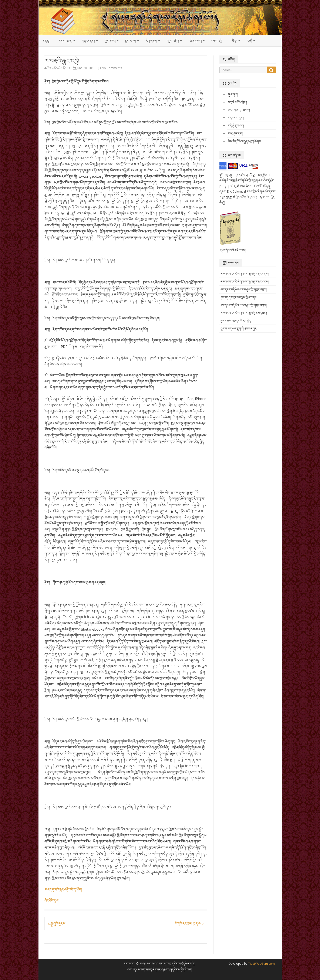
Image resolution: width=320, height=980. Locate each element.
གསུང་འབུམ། (88, 41)
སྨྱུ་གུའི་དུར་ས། (57, 923)
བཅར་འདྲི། (217, 41)
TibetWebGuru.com (261, 964)
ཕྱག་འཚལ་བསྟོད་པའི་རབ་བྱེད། (236, 321)
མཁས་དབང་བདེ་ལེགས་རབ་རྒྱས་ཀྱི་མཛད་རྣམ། (244, 313)
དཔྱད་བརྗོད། (173, 41)
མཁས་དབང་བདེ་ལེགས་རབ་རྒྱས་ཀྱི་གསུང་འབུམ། (245, 274)
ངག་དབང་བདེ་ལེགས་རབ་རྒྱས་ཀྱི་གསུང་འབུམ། (244, 289)
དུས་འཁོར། (110, 41)
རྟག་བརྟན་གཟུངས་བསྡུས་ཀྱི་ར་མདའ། (239, 297)
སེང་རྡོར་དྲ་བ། (52, 901)
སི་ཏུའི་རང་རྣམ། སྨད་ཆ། (189, 923)
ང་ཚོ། (249, 41)
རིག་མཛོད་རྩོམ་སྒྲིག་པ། (59, 68)
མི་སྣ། (234, 41)
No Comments (112, 68)
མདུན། (46, 41)
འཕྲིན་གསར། (195, 41)
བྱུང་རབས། (131, 41)
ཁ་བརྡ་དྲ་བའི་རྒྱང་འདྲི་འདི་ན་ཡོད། (63, 889)
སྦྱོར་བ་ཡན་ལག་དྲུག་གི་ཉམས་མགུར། (239, 328)
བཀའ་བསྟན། (66, 41)
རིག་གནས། (151, 41)
